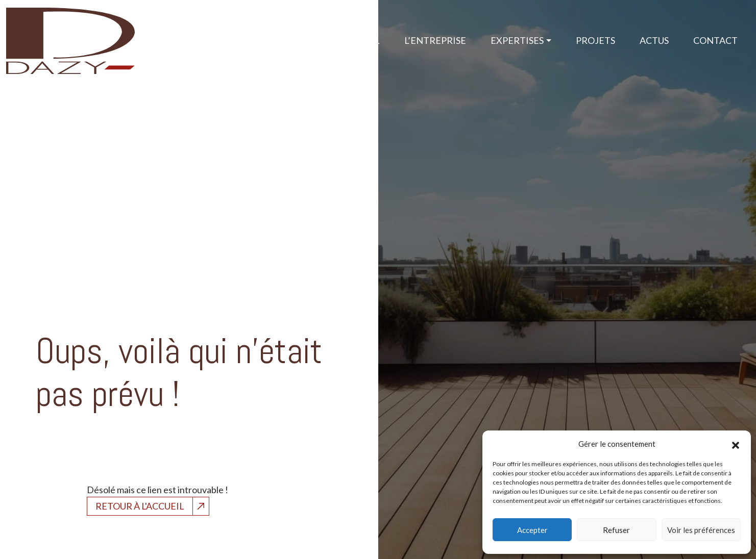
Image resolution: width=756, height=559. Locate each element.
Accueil (361, 40)
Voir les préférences (701, 530)
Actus (654, 40)
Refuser (616, 530)
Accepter (532, 530)
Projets (595, 40)
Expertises (517, 40)
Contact (715, 40)
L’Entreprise (435, 40)
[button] (736, 444)
